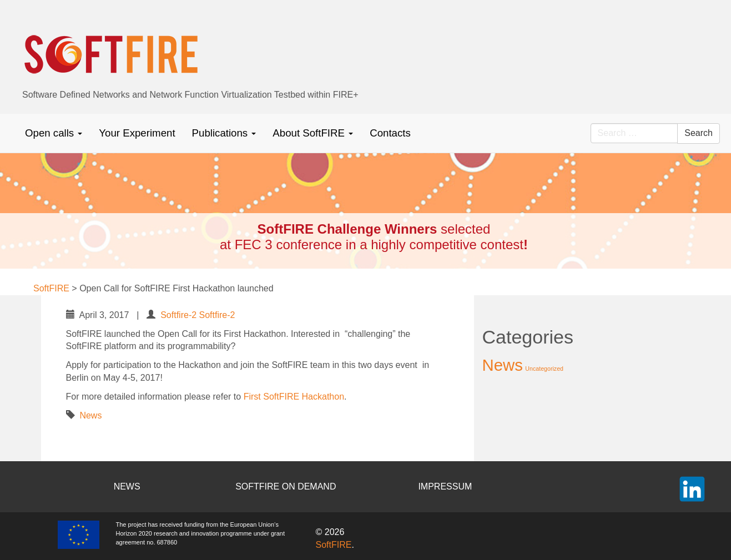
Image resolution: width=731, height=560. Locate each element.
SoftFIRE (334, 545)
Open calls (54, 133)
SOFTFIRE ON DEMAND (286, 486)
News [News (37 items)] (503, 365)
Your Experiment (137, 133)
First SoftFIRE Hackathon (294, 397)
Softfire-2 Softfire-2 (198, 315)
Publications (224, 133)
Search (699, 133)
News (90, 415)
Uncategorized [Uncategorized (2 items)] (544, 369)
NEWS (127, 486)
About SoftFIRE (313, 133)
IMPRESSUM (445, 486)
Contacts (390, 133)
